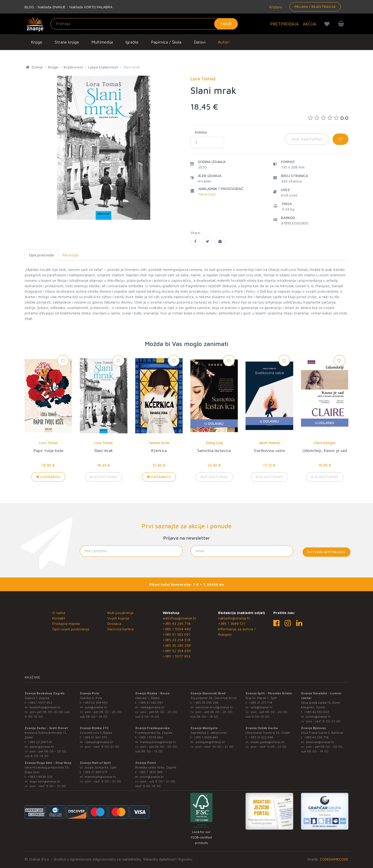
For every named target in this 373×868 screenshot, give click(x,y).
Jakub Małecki (269, 443)
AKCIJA (309, 24)
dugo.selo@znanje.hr (45, 781)
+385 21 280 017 (95, 772)
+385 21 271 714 (260, 703)
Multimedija (102, 42)
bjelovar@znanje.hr (320, 742)
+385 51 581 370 (95, 737)
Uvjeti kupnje (118, 618)
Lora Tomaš (48, 443)
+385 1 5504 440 (177, 629)
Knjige (37, 42)
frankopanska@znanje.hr (158, 742)
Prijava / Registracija (315, 7)
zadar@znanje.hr (42, 747)
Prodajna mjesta (66, 623)
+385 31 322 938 (261, 737)
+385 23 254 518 (177, 640)
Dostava (114, 623)
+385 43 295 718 (177, 623)
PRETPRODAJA (284, 24)
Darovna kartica (121, 629)
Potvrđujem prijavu (327, 552)
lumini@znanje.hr (318, 717)
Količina (201, 132)
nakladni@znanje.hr (234, 618)
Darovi (200, 42)
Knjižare (275, 7)
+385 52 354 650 (177, 651)
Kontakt (59, 618)
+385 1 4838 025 (40, 777)
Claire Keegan (325, 443)
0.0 (328, 118)
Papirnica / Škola (166, 42)
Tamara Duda (159, 443)
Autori (224, 42)
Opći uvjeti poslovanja (71, 629)
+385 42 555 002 (317, 712)
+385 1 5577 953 (177, 656)
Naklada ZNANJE (52, 7)
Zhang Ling (214, 443)
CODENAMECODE (334, 859)
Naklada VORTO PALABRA (91, 7)
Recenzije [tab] (70, 255)
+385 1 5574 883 (151, 737)
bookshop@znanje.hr (45, 707)
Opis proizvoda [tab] (41, 255)
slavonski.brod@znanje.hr (214, 707)
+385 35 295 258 (177, 645)
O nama (59, 613)
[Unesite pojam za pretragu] (144, 24)
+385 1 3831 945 (150, 772)
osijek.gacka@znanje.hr (268, 742)
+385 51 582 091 (177, 634)
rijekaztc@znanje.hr (99, 742)
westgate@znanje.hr (210, 742)
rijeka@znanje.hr (152, 707)
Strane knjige (67, 42)
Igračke (132, 42)
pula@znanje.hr (96, 707)
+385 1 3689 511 (232, 623)
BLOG (29, 7)
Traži (226, 24)
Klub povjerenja (120, 613)
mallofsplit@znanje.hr (101, 777)
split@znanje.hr (262, 707)
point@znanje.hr (152, 777)
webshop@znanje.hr (180, 618)
